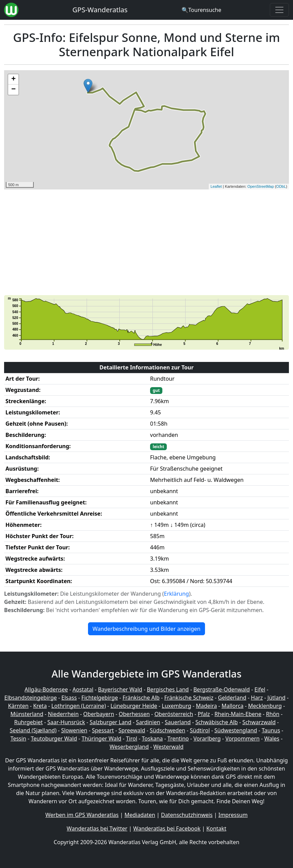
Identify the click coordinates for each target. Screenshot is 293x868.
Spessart (103, 730)
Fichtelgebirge (100, 698)
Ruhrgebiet (29, 722)
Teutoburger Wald (54, 738)
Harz (257, 698)
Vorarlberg (207, 738)
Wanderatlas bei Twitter (97, 828)
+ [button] (13, 79)
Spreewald (132, 730)
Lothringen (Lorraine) (79, 706)
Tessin (18, 738)
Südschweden (167, 730)
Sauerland (178, 722)
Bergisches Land (168, 689)
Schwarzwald (259, 722)
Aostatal (83, 689)
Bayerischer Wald (120, 689)
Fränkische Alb (141, 698)
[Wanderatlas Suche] (201, 10)
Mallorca (232, 706)
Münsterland (27, 714)
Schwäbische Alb (217, 722)
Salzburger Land (111, 722)
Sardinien (148, 722)
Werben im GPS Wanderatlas (82, 815)
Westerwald (169, 747)
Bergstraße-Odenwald (222, 689)
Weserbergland (129, 747)
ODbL (281, 186)
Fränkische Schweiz (189, 698)
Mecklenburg (265, 706)
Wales (272, 738)
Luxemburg (176, 706)
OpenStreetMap (261, 186)
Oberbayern (99, 714)
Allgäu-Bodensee (46, 689)
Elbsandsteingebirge (31, 698)
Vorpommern (243, 738)
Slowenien (74, 730)
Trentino (178, 738)
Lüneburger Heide (134, 706)
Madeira (206, 706)
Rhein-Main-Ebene (238, 714)
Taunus (271, 730)
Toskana (152, 738)
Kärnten (18, 706)
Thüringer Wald (101, 738)
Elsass (69, 698)
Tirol (131, 738)
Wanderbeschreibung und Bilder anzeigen (146, 629)
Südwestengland (236, 730)
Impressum (233, 815)
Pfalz (204, 714)
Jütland (276, 698)
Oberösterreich (174, 714)
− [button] (13, 90)
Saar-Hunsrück (66, 722)
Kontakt (216, 828)
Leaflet (216, 186)
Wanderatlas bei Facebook (167, 828)
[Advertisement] (146, 242)
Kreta (40, 706)
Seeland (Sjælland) (33, 730)
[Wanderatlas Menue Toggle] (279, 10)
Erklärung (177, 594)
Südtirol (200, 730)
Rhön (273, 714)
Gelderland (232, 698)
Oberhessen (134, 714)
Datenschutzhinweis (187, 815)
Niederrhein (63, 714)
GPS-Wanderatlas (100, 10)
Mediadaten (140, 815)
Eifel (260, 689)
